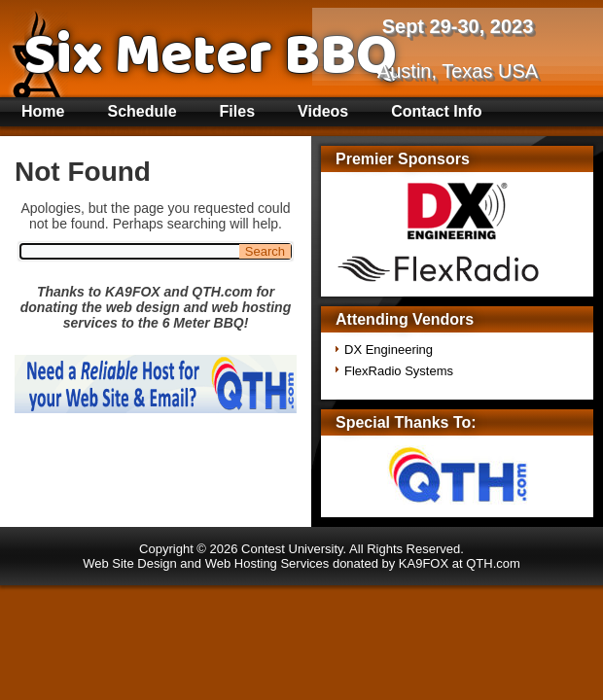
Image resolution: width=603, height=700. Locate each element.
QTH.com (493, 563)
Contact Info (436, 111)
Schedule (142, 111)
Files (237, 111)
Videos (323, 111)
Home (43, 111)
